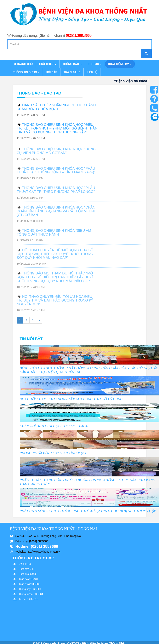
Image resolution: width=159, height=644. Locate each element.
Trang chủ (23, 64)
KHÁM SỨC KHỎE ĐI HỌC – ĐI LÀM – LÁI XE (55, 426)
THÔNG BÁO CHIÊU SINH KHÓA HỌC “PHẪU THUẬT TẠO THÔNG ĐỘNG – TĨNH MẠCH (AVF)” (56, 172)
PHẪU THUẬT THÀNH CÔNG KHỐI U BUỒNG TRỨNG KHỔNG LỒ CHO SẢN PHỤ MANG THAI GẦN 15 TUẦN (88, 482)
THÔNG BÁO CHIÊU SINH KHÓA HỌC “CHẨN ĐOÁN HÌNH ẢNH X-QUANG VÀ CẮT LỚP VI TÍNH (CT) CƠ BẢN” (57, 213)
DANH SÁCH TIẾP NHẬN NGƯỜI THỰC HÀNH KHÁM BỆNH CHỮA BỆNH (56, 107)
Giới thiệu (48, 64)
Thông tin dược (26, 72)
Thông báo (72, 64)
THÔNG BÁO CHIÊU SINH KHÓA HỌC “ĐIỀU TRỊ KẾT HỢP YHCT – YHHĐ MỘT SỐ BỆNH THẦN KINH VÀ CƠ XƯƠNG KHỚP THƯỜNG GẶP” (57, 129)
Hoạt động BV (120, 64)
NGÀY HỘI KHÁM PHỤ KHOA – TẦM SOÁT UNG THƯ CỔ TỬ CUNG (71, 399)
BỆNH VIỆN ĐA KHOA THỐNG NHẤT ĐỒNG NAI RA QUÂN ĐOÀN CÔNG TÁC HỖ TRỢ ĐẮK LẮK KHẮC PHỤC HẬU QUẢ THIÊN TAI (89, 370)
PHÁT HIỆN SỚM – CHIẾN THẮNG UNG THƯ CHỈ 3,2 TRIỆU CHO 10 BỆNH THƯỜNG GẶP (88, 511)
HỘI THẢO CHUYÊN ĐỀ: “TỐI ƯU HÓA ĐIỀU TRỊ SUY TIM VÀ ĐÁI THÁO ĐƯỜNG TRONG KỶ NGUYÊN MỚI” (55, 302)
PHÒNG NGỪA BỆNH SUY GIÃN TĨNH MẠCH (54, 453)
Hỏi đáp (52, 72)
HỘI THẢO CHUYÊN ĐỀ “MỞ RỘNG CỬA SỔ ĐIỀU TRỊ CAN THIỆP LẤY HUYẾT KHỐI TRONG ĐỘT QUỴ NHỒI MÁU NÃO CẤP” (55, 256)
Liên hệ (92, 72)
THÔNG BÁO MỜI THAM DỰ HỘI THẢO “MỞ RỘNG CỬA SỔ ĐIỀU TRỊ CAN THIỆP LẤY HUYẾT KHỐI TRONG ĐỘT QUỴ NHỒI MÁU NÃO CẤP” (56, 279)
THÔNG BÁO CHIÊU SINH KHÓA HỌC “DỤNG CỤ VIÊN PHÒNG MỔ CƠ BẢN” (56, 152)
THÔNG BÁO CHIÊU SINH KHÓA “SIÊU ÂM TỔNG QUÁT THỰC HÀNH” (54, 234)
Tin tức (95, 64)
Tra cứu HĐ (72, 72)
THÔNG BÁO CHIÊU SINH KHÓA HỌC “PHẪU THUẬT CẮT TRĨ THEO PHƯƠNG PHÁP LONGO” (56, 191)
